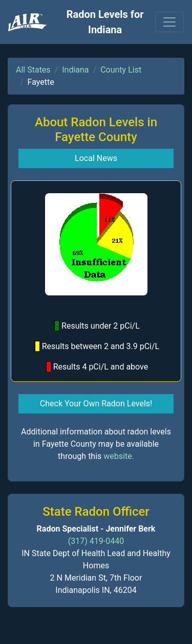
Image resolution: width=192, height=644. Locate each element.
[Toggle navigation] (169, 22)
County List (121, 70)
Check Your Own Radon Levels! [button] (96, 404)
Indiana (75, 70)
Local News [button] (96, 158)
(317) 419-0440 (96, 541)
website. (119, 456)
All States (33, 70)
